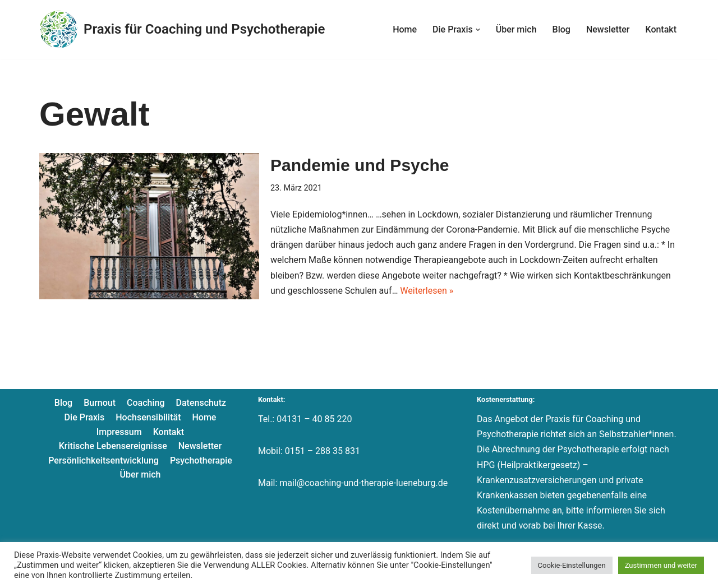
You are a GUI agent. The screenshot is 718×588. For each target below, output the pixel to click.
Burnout (100, 403)
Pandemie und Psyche (360, 165)
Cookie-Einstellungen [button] (572, 565)
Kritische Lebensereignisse (113, 446)
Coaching (146, 403)
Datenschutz (201, 403)
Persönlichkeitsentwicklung (103, 460)
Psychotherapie (201, 460)
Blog (561, 29)
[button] (478, 30)
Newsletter (608, 29)
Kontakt (661, 29)
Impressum (119, 432)
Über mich (516, 29)
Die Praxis (85, 417)
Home (405, 29)
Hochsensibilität (148, 417)
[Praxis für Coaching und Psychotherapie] (182, 29)
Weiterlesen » (427, 291)
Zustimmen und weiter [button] (661, 565)
